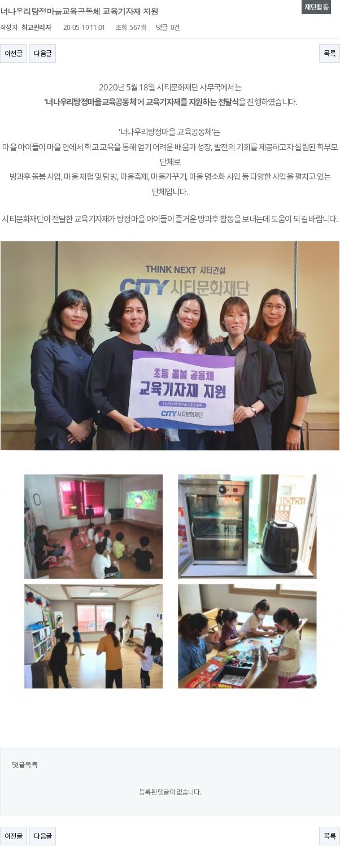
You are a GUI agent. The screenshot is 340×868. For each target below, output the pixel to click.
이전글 (13, 53)
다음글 (43, 53)
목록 (330, 53)
